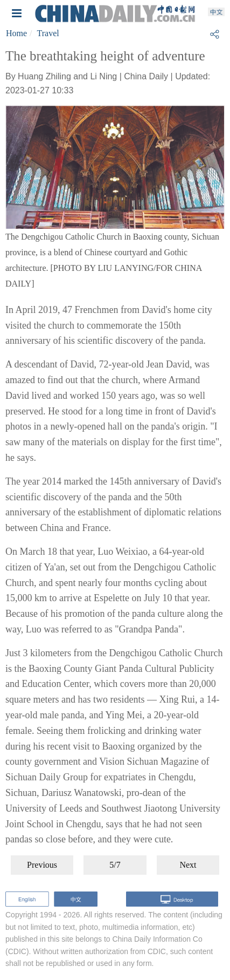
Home (16, 33)
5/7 (115, 865)
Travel (48, 33)
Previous (42, 865)
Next (188, 865)
